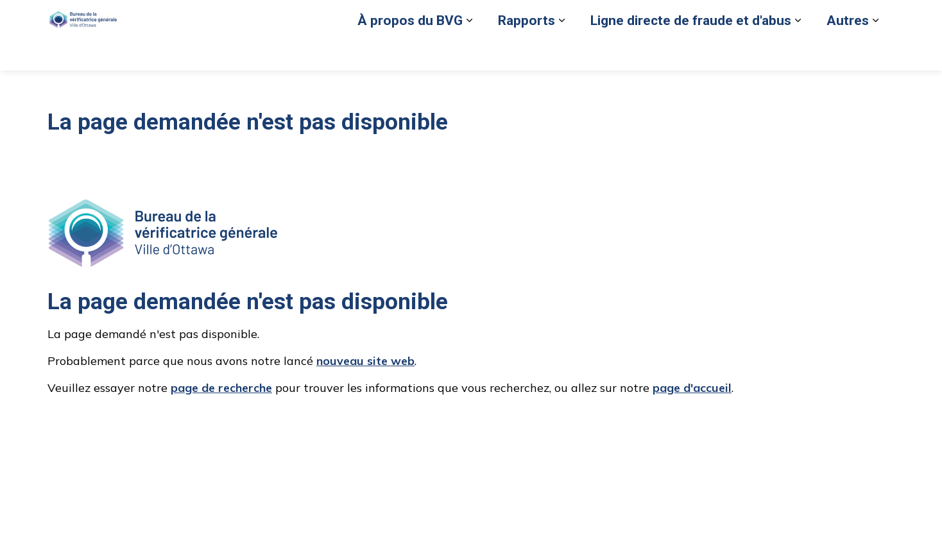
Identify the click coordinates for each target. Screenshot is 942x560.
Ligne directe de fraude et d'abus (691, 53)
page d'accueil (692, 388)
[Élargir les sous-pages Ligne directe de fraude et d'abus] (798, 53)
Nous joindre (797, 17)
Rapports (527, 53)
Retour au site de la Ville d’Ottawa (684, 17)
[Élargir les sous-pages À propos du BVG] (469, 53)
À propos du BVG (410, 53)
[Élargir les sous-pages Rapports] (561, 53)
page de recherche (221, 388)
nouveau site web (365, 361)
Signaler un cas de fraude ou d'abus (522, 17)
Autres (848, 53)
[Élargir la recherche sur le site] (882, 18)
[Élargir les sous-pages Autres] (875, 53)
